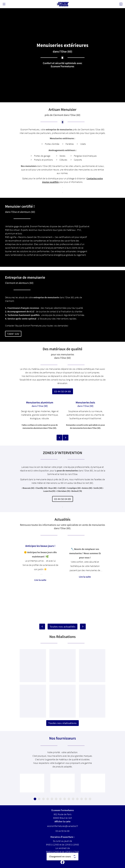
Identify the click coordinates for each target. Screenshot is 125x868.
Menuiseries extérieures (62, 138)
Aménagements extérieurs (62, 150)
